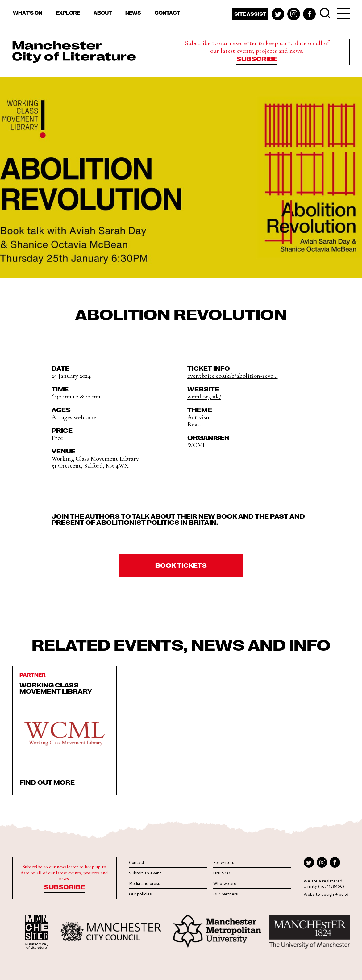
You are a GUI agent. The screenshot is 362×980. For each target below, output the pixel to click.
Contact (167, 13)
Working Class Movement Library (56, 688)
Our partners (226, 894)
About (103, 13)
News (133, 13)
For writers (224, 863)
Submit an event (145, 873)
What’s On (28, 13)
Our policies (140, 894)
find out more (47, 782)
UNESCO (222, 873)
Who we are (225, 884)
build (344, 894)
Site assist (250, 14)
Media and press (145, 884)
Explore (68, 13)
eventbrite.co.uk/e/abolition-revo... (233, 376)
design (328, 894)
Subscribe (257, 58)
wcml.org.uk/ (204, 396)
